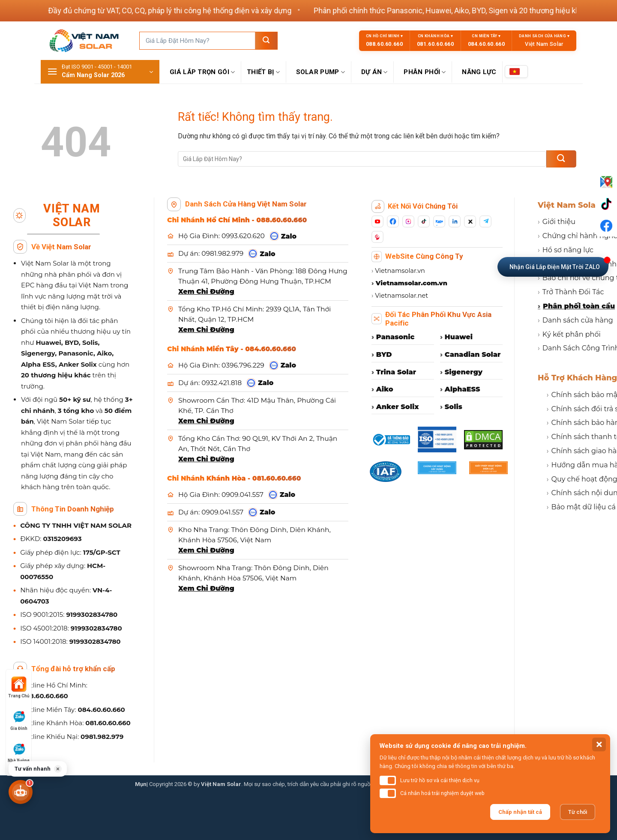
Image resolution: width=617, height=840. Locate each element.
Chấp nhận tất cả (520, 812)
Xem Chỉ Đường (206, 291)
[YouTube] (377, 221)
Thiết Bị (264, 72)
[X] (470, 221)
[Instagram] (408, 221)
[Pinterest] (377, 237)
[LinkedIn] (455, 221)
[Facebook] (393, 221)
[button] (100, 72)
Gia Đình (19, 720)
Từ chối (578, 812)
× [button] (58, 769)
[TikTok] (424, 221)
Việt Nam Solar (568, 205)
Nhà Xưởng (19, 752)
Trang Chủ (19, 687)
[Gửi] (266, 41)
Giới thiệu (557, 222)
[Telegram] (485, 221)
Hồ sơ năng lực (566, 250)
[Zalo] (439, 221)
